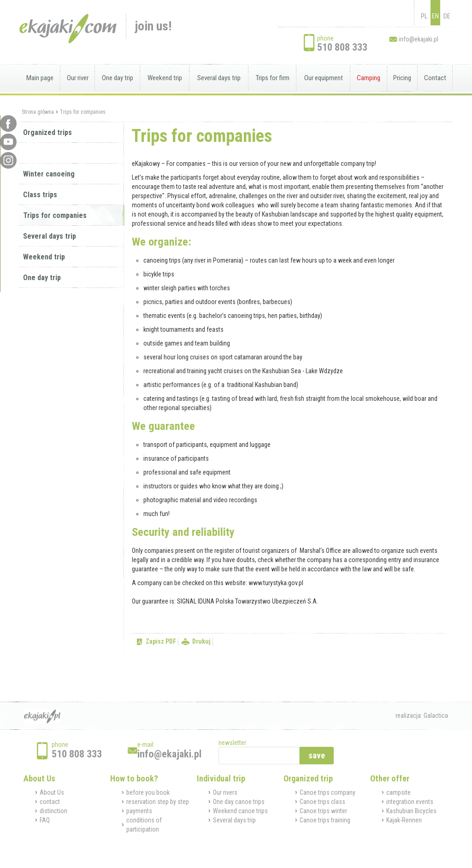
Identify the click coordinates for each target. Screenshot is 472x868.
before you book (148, 792)
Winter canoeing (49, 174)
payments (139, 811)
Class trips (40, 195)
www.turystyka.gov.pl (276, 583)
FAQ (45, 820)
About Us (52, 792)
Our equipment (324, 78)
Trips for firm (273, 78)
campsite (398, 792)
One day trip (118, 78)
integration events (410, 802)
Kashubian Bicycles (411, 811)
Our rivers (225, 792)
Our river (78, 78)
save (317, 755)
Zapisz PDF (161, 641)
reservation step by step (158, 802)
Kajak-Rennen (404, 820)
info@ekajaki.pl (419, 39)
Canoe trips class (322, 802)
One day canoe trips (239, 802)
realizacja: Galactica (422, 716)
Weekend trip (165, 78)
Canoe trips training (325, 820)
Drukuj (201, 641)
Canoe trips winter (323, 811)
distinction (53, 811)
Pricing (402, 78)
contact (50, 802)
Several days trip (219, 78)
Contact (435, 78)
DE (447, 16)
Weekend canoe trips (240, 811)
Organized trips (47, 132)
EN (435, 16)
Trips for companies (83, 112)
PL (424, 16)
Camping (369, 78)
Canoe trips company (327, 792)
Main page (40, 78)
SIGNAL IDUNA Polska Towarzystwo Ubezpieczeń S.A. (248, 601)
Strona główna (38, 112)
